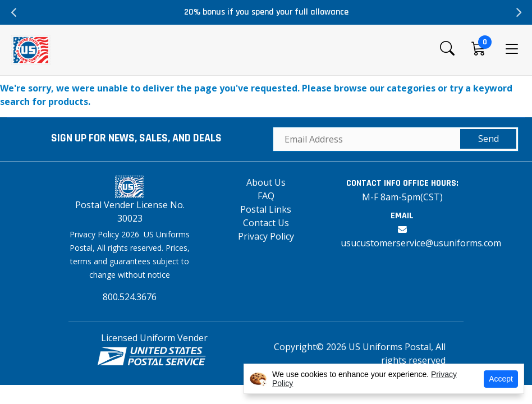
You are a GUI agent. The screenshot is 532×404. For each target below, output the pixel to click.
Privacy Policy (266, 236)
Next (518, 12)
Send (489, 139)
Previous (14, 12)
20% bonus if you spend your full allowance (266, 12)
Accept (501, 379)
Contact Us (266, 223)
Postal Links (266, 209)
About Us (266, 182)
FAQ (266, 196)
